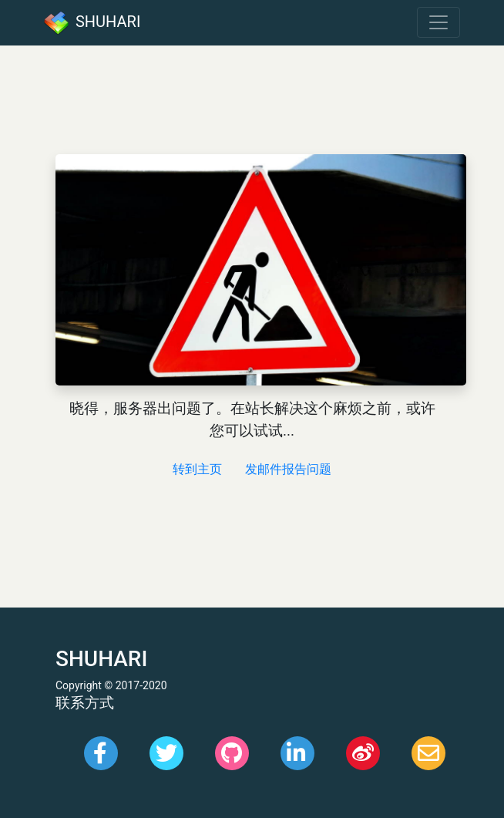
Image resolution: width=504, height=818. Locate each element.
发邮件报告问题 (288, 469)
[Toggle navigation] (438, 22)
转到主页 (197, 469)
